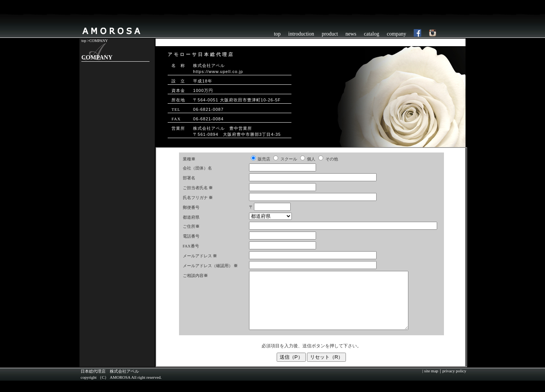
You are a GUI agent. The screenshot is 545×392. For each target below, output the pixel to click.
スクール (289, 159)
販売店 (264, 159)
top (277, 34)
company (396, 34)
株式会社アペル (124, 383)
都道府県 (191, 217)
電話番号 (191, 236)
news (351, 34)
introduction (301, 34)
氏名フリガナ (195, 198)
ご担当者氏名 (195, 188)
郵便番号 (191, 207)
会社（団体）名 (197, 168)
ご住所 (191, 226)
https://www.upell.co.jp (218, 72)
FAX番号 (191, 246)
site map (431, 382)
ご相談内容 (195, 275)
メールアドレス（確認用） (208, 266)
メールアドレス (197, 256)
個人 (311, 159)
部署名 (189, 178)
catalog (372, 34)
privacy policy (454, 382)
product (330, 34)
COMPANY (99, 41)
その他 (332, 159)
